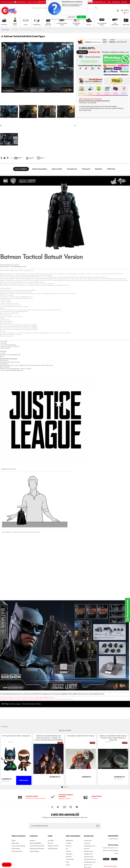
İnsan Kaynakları (34, 824)
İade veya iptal (16, 821)
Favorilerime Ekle (41, 130)
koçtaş (68, 837)
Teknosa (68, 824)
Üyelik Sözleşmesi (53, 821)
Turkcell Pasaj (70, 832)
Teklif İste (82, 52)
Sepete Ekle (24, 753)
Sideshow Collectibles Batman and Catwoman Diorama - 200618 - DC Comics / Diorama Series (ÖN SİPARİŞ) (49, 710)
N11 (67, 821)
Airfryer (89, 21)
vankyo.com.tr (88, 813)
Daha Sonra (72, 17)
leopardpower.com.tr (90, 818)
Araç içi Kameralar (48, 21)
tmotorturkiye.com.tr (90, 832)
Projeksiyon (37, 21)
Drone (26, 21)
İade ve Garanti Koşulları (19, 818)
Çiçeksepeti (69, 826)
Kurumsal (124, 2)
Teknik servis (116, 2)
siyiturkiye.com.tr (89, 829)
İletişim (14, 813)
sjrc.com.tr (87, 821)
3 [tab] (67, 759)
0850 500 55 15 (20, 2)
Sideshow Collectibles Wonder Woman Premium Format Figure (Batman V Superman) (113, 710)
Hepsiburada (69, 813)
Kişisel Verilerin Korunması (37, 821)
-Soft (56, 866)
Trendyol (68, 815)
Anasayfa (33, 813)
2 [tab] (65, 759)
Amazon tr (69, 818)
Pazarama (69, 829)
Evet (81, 17)
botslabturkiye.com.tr (90, 834)
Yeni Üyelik (51, 813)
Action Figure (15, 21)
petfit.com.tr (88, 840)
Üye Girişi (50, 815)
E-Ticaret (60, 866)
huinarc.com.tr (88, 837)
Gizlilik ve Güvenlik (53, 818)
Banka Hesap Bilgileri (36, 815)
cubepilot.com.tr (88, 826)
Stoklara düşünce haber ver (115, 52)
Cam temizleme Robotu (102, 21)
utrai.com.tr (87, 815)
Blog (109, 2)
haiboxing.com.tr (89, 824)
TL (125, 10)
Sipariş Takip (15, 815)
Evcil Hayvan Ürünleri (76, 21)
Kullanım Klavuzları (17, 824)
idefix (68, 834)
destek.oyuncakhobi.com (98, 2)
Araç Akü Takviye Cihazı (62, 21)
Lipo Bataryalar (115, 21)
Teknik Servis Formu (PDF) (37, 818)
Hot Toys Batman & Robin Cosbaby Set (16, 708)
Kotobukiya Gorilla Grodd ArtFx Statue (81, 708)
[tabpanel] (16, 732)
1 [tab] (62, 759)
